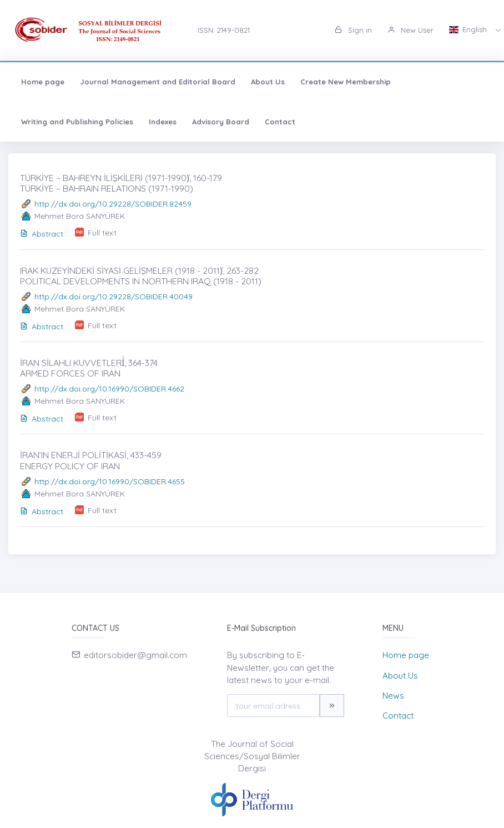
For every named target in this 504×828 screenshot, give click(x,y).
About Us (268, 82)
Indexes (163, 122)
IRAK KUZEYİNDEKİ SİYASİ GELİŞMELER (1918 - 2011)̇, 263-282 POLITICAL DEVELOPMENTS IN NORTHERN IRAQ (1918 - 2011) (141, 276)
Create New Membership (346, 82)
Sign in (353, 30)
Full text (102, 233)
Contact (280, 122)
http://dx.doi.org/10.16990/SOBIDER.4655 (110, 481)
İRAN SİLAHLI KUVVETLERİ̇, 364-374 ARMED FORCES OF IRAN (89, 368)
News (393, 696)
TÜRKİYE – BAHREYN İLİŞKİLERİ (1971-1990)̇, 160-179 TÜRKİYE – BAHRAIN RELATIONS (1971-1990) (121, 183)
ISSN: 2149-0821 (224, 30)
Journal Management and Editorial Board (158, 82)
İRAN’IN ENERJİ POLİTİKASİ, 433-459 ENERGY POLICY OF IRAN (91, 460)
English (469, 29)
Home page (43, 82)
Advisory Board (221, 122)
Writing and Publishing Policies (77, 122)
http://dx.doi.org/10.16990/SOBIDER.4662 (109, 389)
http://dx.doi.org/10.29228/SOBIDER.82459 (113, 204)
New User (410, 30)
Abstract (42, 234)
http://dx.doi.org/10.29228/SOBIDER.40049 (114, 297)
